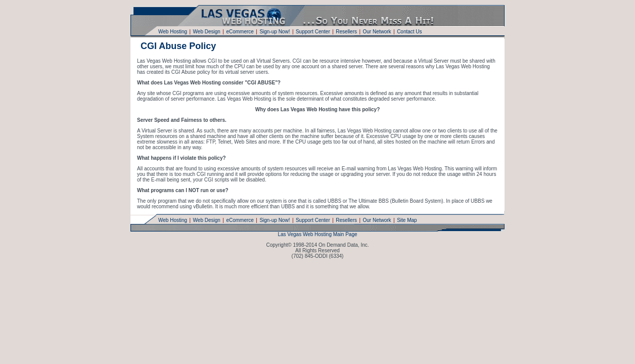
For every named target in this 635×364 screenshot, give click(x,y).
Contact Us (409, 32)
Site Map (407, 220)
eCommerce (240, 32)
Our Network (377, 32)
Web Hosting (173, 32)
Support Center (313, 32)
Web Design (207, 32)
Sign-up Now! (275, 32)
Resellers (346, 32)
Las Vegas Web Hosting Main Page (317, 234)
